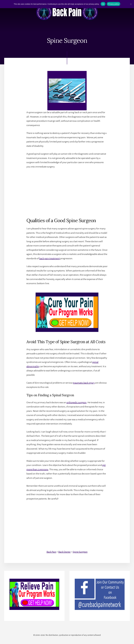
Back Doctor (65, 552)
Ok (103, 4)
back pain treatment (50, 258)
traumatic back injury (84, 383)
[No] (131, 4)
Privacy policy (114, 4)
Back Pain (51, 552)
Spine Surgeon (80, 552)
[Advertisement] (67, 191)
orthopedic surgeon (76, 402)
